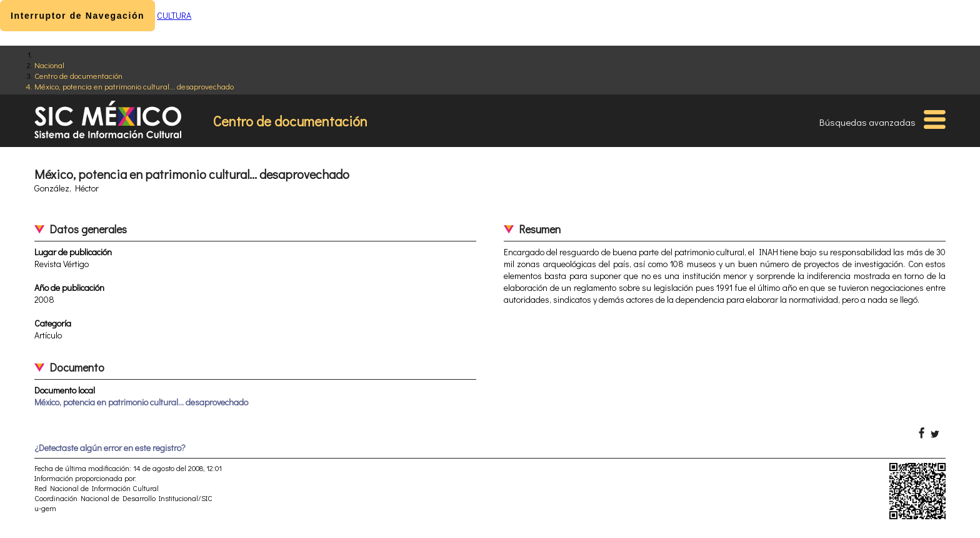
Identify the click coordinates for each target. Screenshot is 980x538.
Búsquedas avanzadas (867, 122)
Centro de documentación (78, 75)
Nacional (49, 65)
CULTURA (174, 15)
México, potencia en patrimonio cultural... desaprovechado (134, 86)
